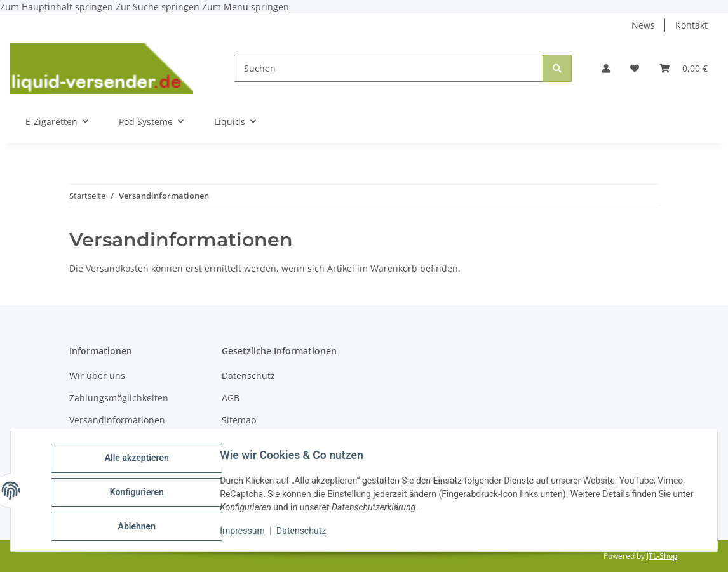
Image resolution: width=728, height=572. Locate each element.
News (643, 25)
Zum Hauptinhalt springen (58, 7)
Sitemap (239, 420)
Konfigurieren (139, 494)
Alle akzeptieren (139, 461)
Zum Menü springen (246, 7)
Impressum (245, 533)
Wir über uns (97, 376)
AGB (231, 398)
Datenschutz (304, 533)
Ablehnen (139, 527)
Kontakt (691, 25)
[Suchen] (388, 68)
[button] (606, 68)
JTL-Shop (662, 556)
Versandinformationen (117, 420)
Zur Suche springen (159, 7)
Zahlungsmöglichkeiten (119, 398)
